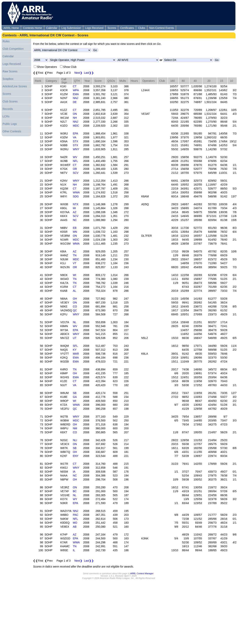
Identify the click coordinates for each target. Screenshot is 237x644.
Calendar (52, 28)
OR (75, 169)
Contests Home (32, 28)
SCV (76, 173)
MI (74, 208)
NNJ (75, 98)
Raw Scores (10, 71)
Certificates (127, 28)
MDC (76, 126)
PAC (76, 515)
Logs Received (94, 28)
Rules (6, 41)
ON (75, 114)
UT (75, 338)
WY (75, 499)
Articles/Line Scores (15, 86)
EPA (75, 133)
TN (75, 255)
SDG (76, 196)
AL (74, 291)
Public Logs (10, 124)
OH (75, 299)
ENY (76, 456)
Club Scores (10, 101)
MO (75, 523)
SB (75, 393)
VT (75, 263)
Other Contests (12, 131)
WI (74, 275)
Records (8, 109)
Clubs (142, 28)
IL (74, 550)
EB (75, 228)
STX (75, 141)
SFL (75, 346)
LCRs (6, 116)
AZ (75, 212)
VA (75, 137)
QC (75, 310)
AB (75, 527)
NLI (75, 440)
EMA (76, 94)
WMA (76, 244)
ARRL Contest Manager (142, 573)
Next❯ (78, 73)
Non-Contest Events (162, 28)
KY (75, 350)
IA (74, 472)
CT (75, 86)
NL (75, 322)
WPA (76, 90)
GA (75, 397)
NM (75, 428)
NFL (75, 161)
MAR (76, 354)
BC (75, 491)
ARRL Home (11, 28)
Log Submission (71, 28)
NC (75, 220)
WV (75, 157)
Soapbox (8, 79)
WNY (76, 149)
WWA (76, 192)
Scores (112, 28)
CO (75, 306)
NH (75, 118)
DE (75, 102)
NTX (76, 204)
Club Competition (13, 49)
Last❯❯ (89, 73)
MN (75, 232)
